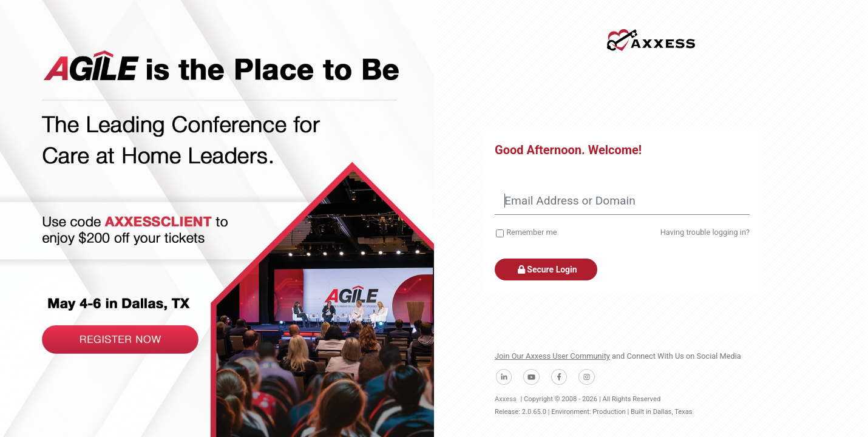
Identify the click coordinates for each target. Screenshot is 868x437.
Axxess (506, 399)
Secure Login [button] (546, 269)
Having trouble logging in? (705, 232)
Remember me (531, 232)
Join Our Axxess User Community (552, 356)
